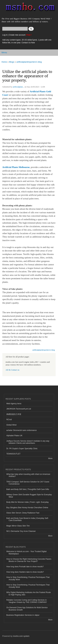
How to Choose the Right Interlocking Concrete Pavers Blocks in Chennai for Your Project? (29, 560)
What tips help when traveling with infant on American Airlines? (28, 475)
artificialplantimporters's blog (29, 62)
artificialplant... (18, 87)
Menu (4, 53)
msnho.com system (21, 636)
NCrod (9, 419)
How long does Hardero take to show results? (25, 572)
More (50, 458)
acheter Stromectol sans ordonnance (21, 430)
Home (4, 62)
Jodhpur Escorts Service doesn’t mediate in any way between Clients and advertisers (28, 442)
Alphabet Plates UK (14, 436)
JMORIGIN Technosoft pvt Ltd (19, 409)
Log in (5, 35)
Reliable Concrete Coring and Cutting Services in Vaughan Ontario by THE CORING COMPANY (27, 601)
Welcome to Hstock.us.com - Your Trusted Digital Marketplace (26, 553)
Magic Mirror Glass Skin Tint (18, 526)
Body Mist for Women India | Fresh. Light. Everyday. (28, 502)
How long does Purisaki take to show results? (25, 567)
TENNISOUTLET (13, 454)
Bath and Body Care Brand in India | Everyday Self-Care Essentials (27, 519)
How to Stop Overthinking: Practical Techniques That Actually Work (28, 578)
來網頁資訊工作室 (14, 414)
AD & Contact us (12, 370)
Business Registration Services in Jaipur (23, 615)
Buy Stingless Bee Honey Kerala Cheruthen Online (27, 508)
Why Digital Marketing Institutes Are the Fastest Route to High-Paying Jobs (29, 593)
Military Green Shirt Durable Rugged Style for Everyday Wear (29, 496)
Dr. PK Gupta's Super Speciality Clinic (22, 449)
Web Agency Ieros (14, 404)
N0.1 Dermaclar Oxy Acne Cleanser (21, 531)
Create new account (17, 35)
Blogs (12, 62)
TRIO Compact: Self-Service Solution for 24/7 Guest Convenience (28, 483)
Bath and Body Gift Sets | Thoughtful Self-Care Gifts (28, 489)
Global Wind (11, 425)
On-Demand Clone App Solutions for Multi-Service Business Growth (27, 609)
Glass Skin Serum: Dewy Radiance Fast (23, 513)
